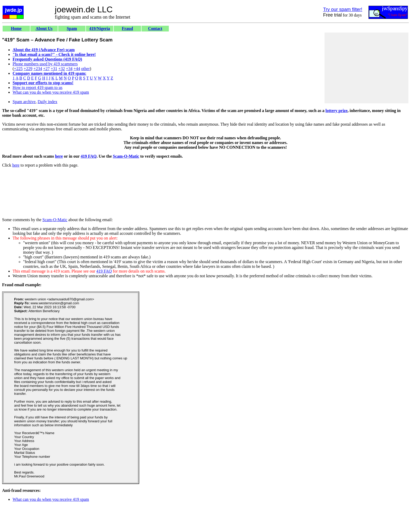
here (59, 156)
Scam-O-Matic (126, 156)
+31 (54, 69)
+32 (61, 69)
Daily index (48, 102)
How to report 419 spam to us (37, 87)
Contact (155, 28)
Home (16, 28)
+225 (18, 69)
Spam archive (24, 102)
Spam (72, 28)
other (86, 69)
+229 (28, 69)
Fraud (128, 28)
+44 (77, 69)
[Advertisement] (366, 68)
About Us (44, 28)
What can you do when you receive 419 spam (51, 92)
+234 (38, 69)
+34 (69, 69)
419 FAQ (89, 156)
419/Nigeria (99, 28)
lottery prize (337, 111)
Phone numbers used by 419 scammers (45, 64)
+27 (46, 69)
